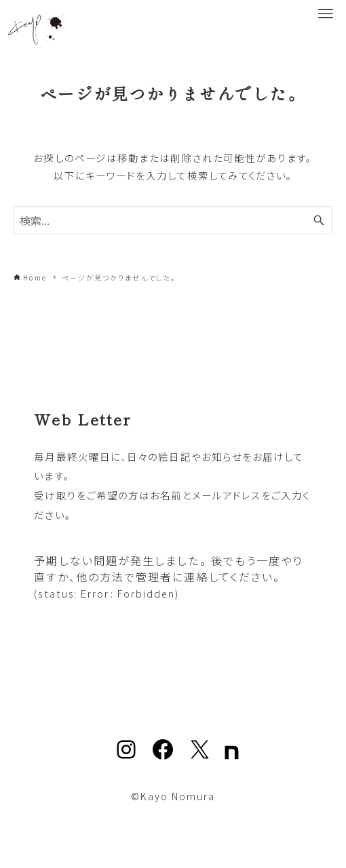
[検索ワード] (173, 220)
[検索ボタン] (319, 220)
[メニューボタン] (326, 14)
